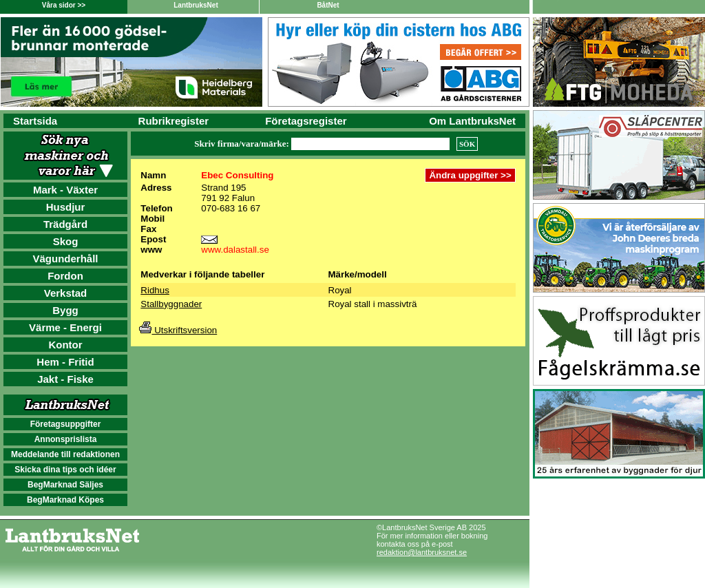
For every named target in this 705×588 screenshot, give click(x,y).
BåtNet (328, 5)
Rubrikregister (174, 121)
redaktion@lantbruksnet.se (422, 552)
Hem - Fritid (65, 362)
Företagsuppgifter (66, 424)
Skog (66, 241)
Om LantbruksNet (472, 121)
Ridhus (155, 290)
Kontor (65, 345)
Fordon (65, 276)
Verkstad (66, 293)
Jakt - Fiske (65, 379)
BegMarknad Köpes (65, 500)
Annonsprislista (66, 439)
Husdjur (66, 207)
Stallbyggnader (171, 304)
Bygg (65, 310)
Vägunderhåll (65, 259)
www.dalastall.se (235, 250)
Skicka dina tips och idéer (65, 470)
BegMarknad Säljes (65, 485)
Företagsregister (306, 121)
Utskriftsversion (178, 330)
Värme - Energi (65, 327)
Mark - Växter (65, 190)
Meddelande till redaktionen (65, 454)
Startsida (35, 121)
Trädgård (65, 224)
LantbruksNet (196, 5)
